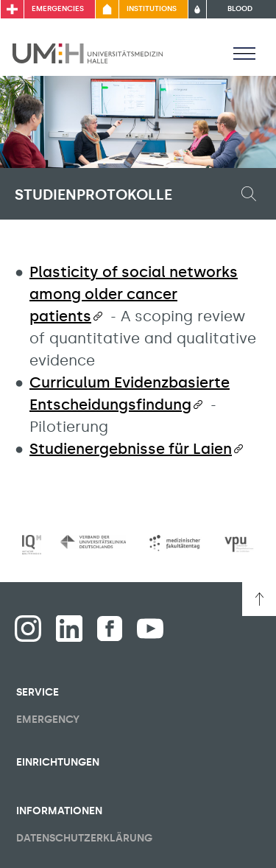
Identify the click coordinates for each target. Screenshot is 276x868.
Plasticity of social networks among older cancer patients (134, 294)
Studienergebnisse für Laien (131, 449)
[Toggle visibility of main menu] (244, 53)
